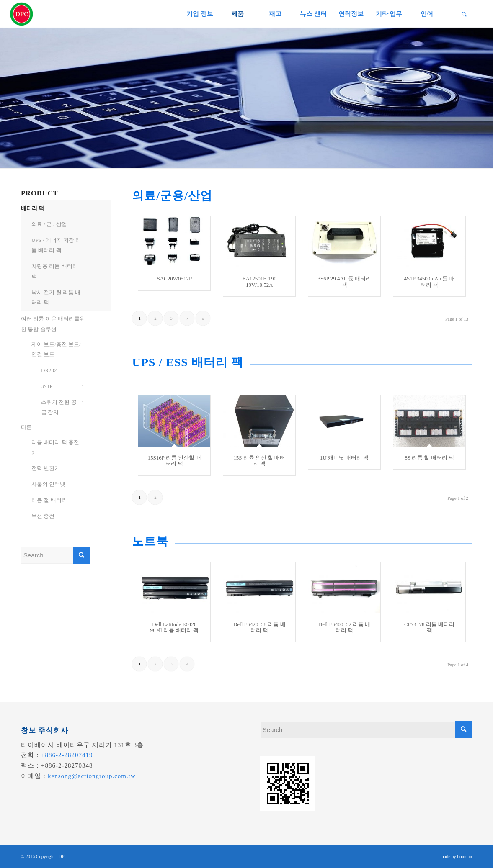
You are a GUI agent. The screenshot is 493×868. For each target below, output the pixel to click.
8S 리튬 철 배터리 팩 (429, 458)
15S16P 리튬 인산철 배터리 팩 (174, 461)
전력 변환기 (46, 468)
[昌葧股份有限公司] (22, 14)
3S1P (47, 386)
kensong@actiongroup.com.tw (92, 776)
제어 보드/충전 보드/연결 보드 (56, 349)
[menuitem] (200, 14)
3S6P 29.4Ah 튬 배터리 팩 (344, 281)
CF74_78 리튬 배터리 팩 (429, 627)
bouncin (465, 856)
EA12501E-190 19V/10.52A (259, 281)
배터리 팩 (32, 208)
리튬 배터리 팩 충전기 (55, 447)
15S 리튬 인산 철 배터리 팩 (259, 461)
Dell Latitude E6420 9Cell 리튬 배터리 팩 (174, 627)
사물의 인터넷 (48, 484)
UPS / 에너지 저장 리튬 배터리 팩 (56, 245)
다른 (26, 427)
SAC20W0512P (174, 279)
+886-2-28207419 (67, 755)
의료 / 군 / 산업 (49, 224)
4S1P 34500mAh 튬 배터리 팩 (429, 281)
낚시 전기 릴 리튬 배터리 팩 (56, 298)
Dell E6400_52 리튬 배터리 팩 (345, 627)
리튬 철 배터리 (49, 500)
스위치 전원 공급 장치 (59, 407)
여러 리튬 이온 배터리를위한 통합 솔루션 (53, 324)
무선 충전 (43, 516)
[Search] (464, 14)
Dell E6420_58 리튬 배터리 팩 (259, 627)
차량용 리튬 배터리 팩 (55, 271)
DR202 (49, 370)
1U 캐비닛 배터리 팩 (345, 458)
